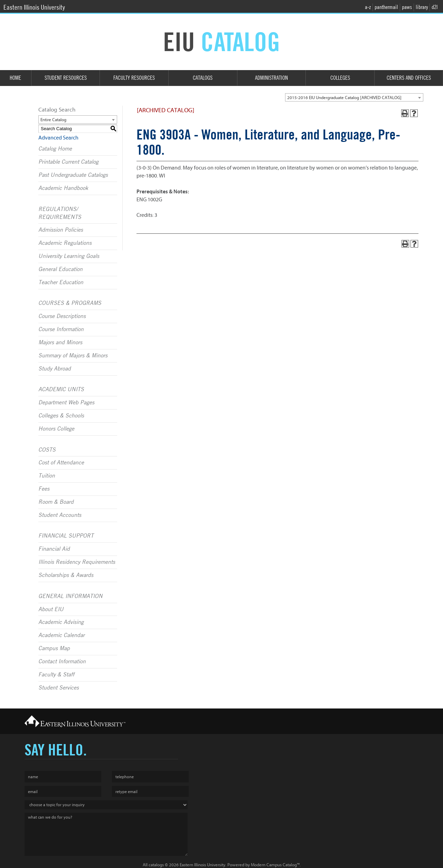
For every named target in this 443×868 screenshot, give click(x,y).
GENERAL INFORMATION (70, 596)
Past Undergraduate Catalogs (73, 175)
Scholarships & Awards (66, 575)
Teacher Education (61, 282)
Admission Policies (61, 230)
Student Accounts (60, 515)
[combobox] (354, 97)
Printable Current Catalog (68, 162)
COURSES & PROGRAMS (70, 303)
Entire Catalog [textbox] (53, 120)
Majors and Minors (60, 343)
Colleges (340, 78)
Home (15, 78)
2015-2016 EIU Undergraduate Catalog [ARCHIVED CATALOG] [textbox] (344, 98)
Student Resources (66, 78)
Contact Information (62, 662)
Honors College (56, 429)
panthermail (386, 7)
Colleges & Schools (61, 416)
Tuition (47, 476)
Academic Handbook (63, 188)
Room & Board (56, 502)
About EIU (51, 609)
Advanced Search (58, 138)
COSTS (47, 450)
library (422, 7)
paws (407, 7)
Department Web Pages (66, 403)
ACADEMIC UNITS (61, 389)
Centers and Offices (409, 78)
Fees (44, 489)
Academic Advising (61, 622)
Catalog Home (55, 149)
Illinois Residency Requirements (77, 562)
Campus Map (54, 648)
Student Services (59, 688)
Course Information (61, 329)
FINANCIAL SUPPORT (66, 536)
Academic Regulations (65, 243)
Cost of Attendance (61, 463)
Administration (271, 78)
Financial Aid (54, 549)
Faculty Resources (134, 78)
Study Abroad (55, 369)
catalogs (156, 865)
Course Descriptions (62, 316)
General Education (60, 269)
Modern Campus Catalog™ (275, 865)
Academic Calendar (62, 635)
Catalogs (203, 78)
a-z (368, 7)
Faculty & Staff (56, 675)
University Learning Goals (69, 256)
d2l (435, 7)
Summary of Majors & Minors (73, 356)
